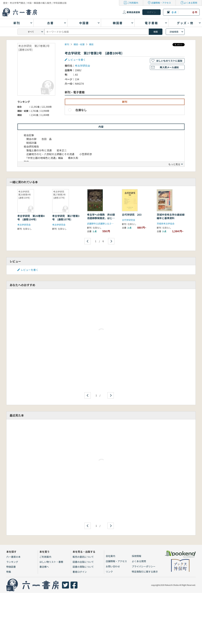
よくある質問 (190, 3)
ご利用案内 (133, 3)
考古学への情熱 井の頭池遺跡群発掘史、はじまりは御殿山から (101, 218)
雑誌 (91, 44)
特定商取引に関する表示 (145, 572)
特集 (9, 572)
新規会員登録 (133, 12)
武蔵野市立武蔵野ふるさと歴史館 (104, 224)
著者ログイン (80, 572)
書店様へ (44, 567)
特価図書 (11, 567)
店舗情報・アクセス (161, 3)
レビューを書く (77, 60)
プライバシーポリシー (144, 566)
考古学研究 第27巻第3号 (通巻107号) (66, 218)
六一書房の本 (13, 557)
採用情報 (137, 556)
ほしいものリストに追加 (169, 61)
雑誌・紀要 (79, 44)
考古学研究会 (83, 66)
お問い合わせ (113, 566)
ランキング (12, 562)
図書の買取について (83, 567)
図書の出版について (83, 562)
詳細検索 (174, 32)
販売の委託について (83, 557)
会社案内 (110, 556)
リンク (109, 572)
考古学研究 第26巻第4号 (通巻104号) (31, 218)
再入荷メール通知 (169, 67)
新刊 (67, 44)
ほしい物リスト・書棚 (51, 562)
